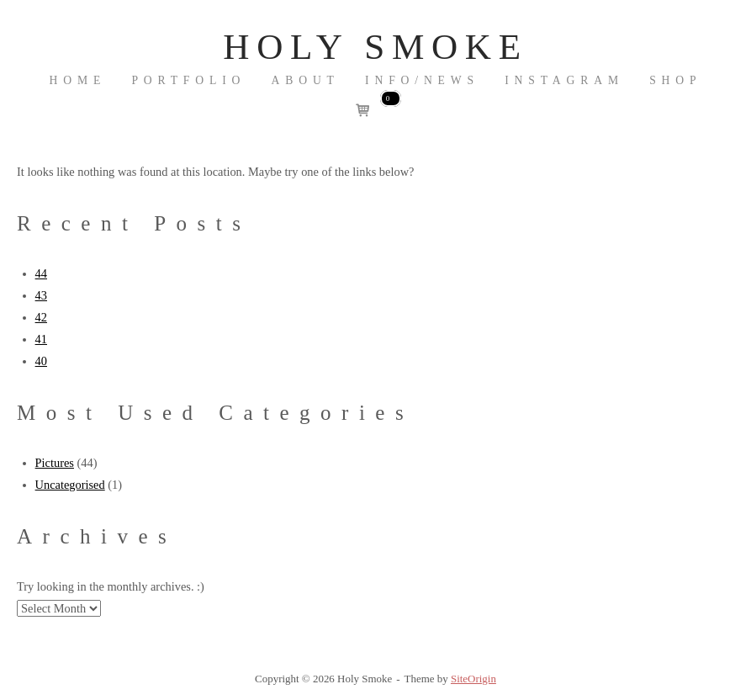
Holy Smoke (375, 47)
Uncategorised (70, 485)
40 (41, 361)
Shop (675, 80)
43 (41, 295)
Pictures (55, 463)
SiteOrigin (473, 679)
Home (78, 80)
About (306, 80)
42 (41, 317)
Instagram (564, 80)
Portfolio (188, 80)
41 (41, 339)
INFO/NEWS (422, 80)
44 (41, 273)
